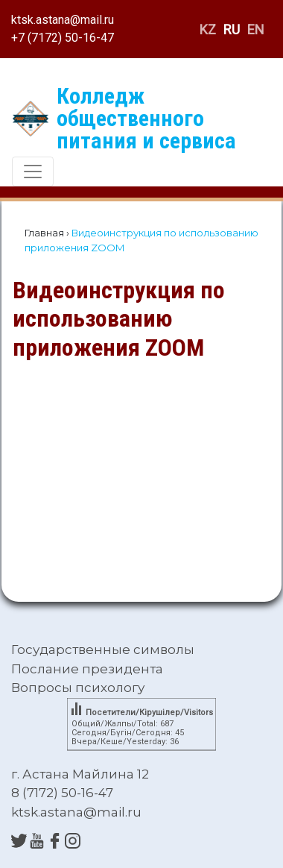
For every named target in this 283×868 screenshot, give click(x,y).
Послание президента (87, 669)
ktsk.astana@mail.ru (63, 20)
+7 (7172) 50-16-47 (63, 38)
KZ (208, 29)
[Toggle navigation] (33, 172)
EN (256, 29)
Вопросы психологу (78, 688)
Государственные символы (103, 650)
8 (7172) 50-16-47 (62, 793)
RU (232, 29)
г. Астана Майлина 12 (80, 774)
